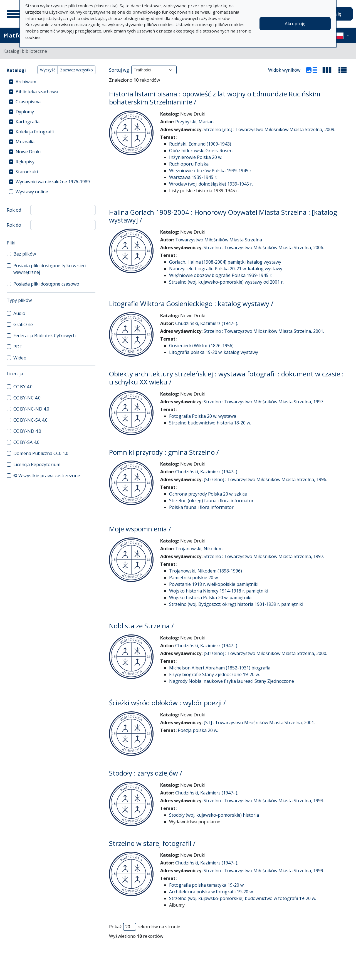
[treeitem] (51, 82)
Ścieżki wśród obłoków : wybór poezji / (167, 703)
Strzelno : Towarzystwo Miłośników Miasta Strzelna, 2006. (264, 247)
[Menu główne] (14, 14)
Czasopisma (28, 102)
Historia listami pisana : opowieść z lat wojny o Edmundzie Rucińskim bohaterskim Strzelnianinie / (215, 98)
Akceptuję (295, 24)
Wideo (20, 358)
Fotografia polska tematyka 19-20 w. (207, 885)
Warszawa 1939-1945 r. (193, 177)
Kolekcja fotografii (35, 132)
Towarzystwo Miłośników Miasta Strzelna (219, 240)
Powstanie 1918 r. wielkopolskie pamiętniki (214, 584)
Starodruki (27, 172)
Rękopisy (25, 162)
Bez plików (25, 254)
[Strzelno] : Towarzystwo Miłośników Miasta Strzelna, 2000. (265, 653)
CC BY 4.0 (23, 387)
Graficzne (23, 324)
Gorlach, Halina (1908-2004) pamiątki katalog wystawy (225, 262)
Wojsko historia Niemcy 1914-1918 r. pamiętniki (219, 591)
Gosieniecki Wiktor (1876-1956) (201, 346)
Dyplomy (25, 112)
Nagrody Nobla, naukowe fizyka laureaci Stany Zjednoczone (232, 681)
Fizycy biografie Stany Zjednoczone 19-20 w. (214, 674)
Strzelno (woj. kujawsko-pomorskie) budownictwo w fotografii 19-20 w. (243, 898)
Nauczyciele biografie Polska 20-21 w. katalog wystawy (226, 269)
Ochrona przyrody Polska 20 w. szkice (208, 494)
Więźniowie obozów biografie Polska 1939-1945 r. (221, 275)
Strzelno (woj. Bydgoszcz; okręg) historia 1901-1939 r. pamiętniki (236, 604)
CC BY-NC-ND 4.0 (31, 409)
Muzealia (25, 142)
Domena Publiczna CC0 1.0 (41, 453)
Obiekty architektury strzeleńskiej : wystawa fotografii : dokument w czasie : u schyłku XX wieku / (226, 378)
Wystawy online (32, 192)
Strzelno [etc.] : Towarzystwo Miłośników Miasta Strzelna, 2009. (269, 129)
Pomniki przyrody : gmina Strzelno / (164, 452)
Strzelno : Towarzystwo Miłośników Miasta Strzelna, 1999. (264, 871)
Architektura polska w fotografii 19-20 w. (211, 892)
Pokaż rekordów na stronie (145, 927)
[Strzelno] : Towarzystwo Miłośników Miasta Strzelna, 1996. (265, 479)
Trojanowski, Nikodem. (199, 549)
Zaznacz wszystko (76, 70)
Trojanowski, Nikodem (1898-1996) (206, 571)
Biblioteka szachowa (37, 92)
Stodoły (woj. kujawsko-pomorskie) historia (214, 815)
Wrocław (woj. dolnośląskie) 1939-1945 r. (211, 184)
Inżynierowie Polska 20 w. (196, 157)
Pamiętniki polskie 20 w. (194, 577)
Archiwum (26, 82)
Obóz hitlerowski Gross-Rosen (201, 151)
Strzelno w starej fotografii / (152, 843)
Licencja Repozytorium (37, 464)
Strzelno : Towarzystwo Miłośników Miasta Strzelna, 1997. (264, 402)
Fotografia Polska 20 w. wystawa (203, 416)
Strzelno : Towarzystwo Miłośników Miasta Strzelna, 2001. (264, 331)
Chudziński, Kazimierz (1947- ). (207, 323)
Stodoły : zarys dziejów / (146, 773)
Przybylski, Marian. (195, 122)
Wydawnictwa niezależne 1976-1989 (53, 182)
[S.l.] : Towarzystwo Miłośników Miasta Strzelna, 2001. (259, 722)
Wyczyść (48, 70)
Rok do (14, 225)
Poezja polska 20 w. (198, 730)
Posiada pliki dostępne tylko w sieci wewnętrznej (50, 269)
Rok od (14, 210)
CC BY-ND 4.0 (27, 431)
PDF (18, 347)
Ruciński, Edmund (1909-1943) (200, 144)
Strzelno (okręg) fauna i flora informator (211, 501)
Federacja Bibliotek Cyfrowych (44, 336)
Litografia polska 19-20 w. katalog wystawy (214, 352)
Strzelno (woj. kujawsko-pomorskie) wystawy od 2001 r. (226, 282)
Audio (19, 313)
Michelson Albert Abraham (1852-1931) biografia (220, 668)
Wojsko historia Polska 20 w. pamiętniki (210, 597)
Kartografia (28, 122)
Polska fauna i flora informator (201, 507)
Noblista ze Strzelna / (141, 626)
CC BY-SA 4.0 (26, 442)
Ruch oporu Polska (189, 164)
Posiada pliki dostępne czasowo (46, 284)
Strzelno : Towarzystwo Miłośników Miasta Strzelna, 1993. (264, 801)
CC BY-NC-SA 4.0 (30, 420)
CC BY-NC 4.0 (27, 398)
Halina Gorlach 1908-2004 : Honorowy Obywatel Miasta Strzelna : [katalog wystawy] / (223, 216)
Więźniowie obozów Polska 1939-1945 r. (211, 171)
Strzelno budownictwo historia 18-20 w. (210, 423)
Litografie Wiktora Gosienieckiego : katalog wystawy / (191, 303)
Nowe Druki (28, 152)
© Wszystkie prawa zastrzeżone (47, 476)
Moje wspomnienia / (140, 529)
